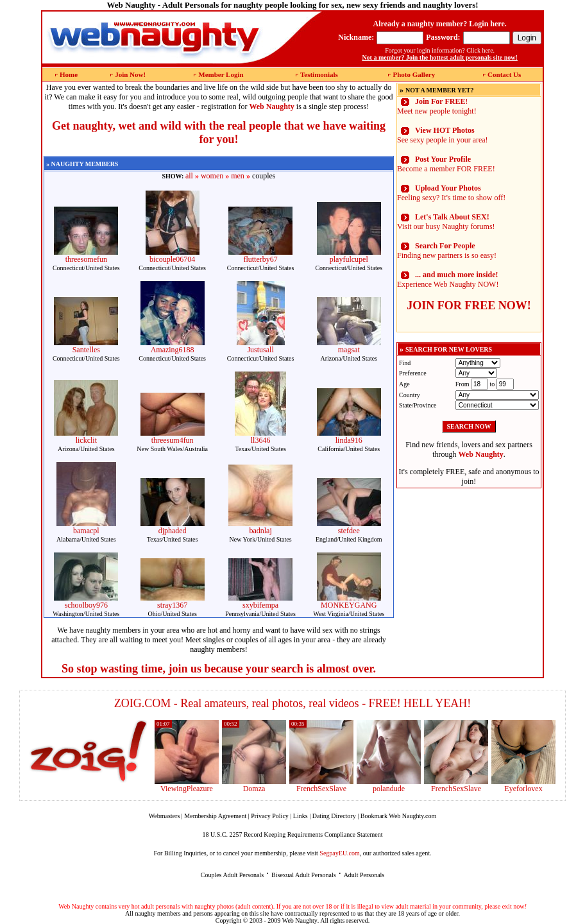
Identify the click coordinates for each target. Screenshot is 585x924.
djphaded (173, 531)
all (189, 176)
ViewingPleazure (187, 789)
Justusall (260, 350)
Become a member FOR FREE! (446, 164)
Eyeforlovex (523, 789)
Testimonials (319, 74)
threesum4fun (173, 440)
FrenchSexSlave (321, 789)
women (212, 176)
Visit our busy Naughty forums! (446, 222)
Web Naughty (300, 920)
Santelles (86, 350)
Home (69, 74)
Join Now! (130, 74)
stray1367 (172, 605)
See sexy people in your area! (443, 135)
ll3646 (261, 440)
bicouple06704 (172, 259)
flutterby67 (260, 259)
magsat (349, 350)
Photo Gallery (414, 74)
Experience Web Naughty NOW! (448, 279)
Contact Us (504, 74)
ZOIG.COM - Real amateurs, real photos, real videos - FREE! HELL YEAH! (293, 703)
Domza (254, 789)
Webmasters (165, 816)
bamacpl (86, 531)
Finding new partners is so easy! (447, 251)
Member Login (221, 74)
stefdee (349, 531)
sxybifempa (260, 605)
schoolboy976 (86, 605)
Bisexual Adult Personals (304, 875)
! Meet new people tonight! (437, 106)
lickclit (86, 440)
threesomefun (86, 259)
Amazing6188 (173, 350)
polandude (389, 789)
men (238, 176)
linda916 (349, 440)
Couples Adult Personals (232, 875)
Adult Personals (364, 875)
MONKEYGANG (349, 605)
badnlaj (260, 531)
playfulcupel (349, 259)
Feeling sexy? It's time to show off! (451, 193)
